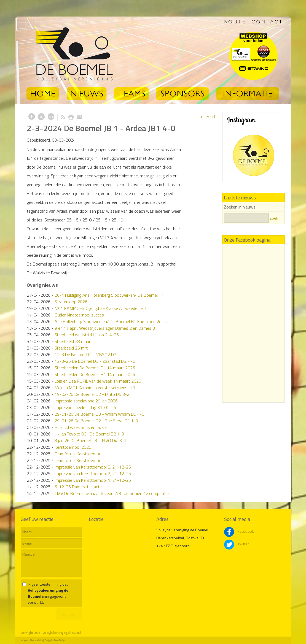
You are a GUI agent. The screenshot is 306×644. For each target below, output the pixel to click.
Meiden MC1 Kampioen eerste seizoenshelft (95, 388)
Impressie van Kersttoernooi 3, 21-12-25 (93, 467)
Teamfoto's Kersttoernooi (78, 454)
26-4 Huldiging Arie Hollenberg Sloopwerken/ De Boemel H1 (109, 295)
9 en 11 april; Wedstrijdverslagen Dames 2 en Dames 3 (105, 328)
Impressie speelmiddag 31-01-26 (85, 407)
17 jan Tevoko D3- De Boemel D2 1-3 (89, 434)
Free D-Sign (60, 640)
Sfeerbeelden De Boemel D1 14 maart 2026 (95, 368)
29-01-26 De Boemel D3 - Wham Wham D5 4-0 (99, 414)
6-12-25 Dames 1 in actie (79, 487)
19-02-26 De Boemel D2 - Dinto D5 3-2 (92, 394)
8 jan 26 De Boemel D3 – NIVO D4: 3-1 (90, 440)
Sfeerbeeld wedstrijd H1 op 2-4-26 (87, 335)
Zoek (274, 218)
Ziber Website (36, 640)
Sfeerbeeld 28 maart (73, 341)
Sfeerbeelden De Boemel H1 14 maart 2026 (95, 374)
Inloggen (25, 640)
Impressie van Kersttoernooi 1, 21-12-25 (93, 480)
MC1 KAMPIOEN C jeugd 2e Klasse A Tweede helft (101, 308)
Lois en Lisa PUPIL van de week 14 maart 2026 (98, 381)
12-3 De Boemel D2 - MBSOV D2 (85, 355)
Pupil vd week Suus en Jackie (81, 427)
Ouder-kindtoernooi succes (79, 315)
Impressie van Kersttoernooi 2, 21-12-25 (93, 473)
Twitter (237, 544)
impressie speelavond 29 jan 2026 (86, 401)
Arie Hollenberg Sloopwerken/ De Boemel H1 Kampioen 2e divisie (114, 321)
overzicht (210, 117)
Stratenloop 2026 (71, 302)
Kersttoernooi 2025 (73, 447)
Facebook (239, 531)
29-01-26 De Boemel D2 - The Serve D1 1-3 (96, 421)
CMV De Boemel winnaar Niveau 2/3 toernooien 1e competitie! (112, 493)
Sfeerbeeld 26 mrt (71, 348)
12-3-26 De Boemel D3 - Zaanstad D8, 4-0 (95, 361)
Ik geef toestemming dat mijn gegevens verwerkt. (48, 593)
